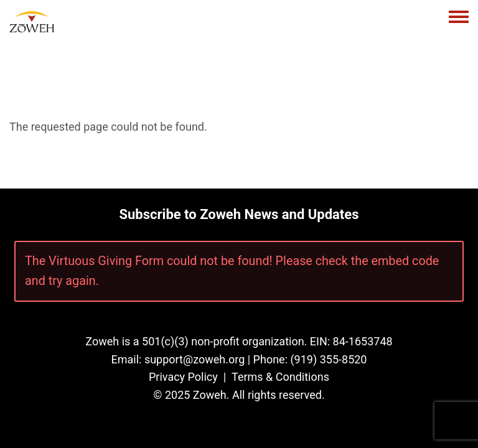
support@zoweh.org (194, 359)
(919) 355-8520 (328, 359)
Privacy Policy (183, 377)
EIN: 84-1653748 (351, 341)
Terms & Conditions (280, 377)
